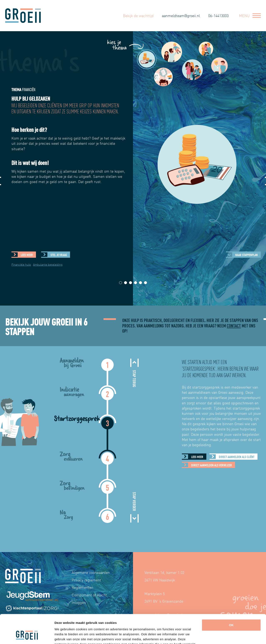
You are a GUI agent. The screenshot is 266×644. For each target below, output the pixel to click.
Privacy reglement (86, 580)
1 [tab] (121, 283)
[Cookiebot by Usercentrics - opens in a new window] (27, 636)
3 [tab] (131, 283)
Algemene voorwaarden (91, 572)
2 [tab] (126, 283)
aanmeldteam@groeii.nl (181, 15)
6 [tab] (146, 283)
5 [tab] (141, 283)
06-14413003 (218, 15)
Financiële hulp (21, 264)
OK (231, 600)
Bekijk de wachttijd (138, 15)
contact (234, 325)
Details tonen (64, 636)
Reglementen (83, 587)
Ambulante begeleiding (48, 264)
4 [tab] (136, 283)
